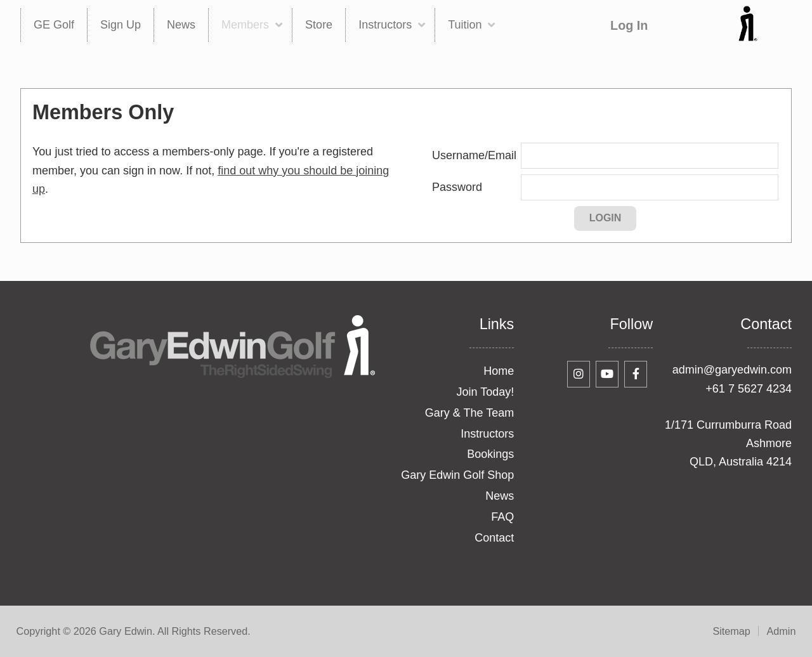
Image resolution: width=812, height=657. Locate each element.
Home (499, 371)
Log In (629, 25)
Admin (782, 631)
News (500, 496)
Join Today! (486, 392)
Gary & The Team (469, 413)
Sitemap (731, 631)
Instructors (487, 434)
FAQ (502, 517)
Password (457, 187)
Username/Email (474, 155)
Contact (494, 538)
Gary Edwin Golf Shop (457, 475)
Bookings (490, 454)
